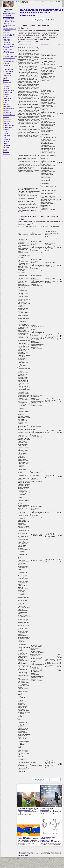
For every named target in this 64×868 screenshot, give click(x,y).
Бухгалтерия (7, 82)
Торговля (6, 142)
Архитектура (7, 74)
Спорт (5, 137)
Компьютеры (7, 98)
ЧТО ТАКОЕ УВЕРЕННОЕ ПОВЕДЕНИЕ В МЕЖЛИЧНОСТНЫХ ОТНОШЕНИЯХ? (48, 839)
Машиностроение (8, 109)
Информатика (7, 92)
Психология (7, 129)
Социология (7, 135)
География (6, 86)
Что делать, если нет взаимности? (47, 809)
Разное (5, 131)
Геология (6, 88)
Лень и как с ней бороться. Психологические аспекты (8, 52)
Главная (45, 2)
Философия (7, 146)
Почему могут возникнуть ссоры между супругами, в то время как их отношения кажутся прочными (9, 19)
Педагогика (6, 121)
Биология (6, 80)
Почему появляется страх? (9, 26)
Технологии (6, 140)
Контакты (52, 2)
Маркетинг (6, 105)
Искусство (6, 94)
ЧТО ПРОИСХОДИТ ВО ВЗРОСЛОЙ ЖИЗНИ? (25, 838)
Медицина (6, 111)
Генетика (6, 84)
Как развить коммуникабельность (10, 12)
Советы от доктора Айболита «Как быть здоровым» (9, 36)
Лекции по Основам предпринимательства (10, 61)
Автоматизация (8, 72)
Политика (6, 123)
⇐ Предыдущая (39, 20)
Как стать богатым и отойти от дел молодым (9, 30)
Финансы (6, 148)
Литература (7, 100)
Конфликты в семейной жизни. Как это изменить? (28, 809)
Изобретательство (9, 90)
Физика (5, 144)
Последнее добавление (7, 64)
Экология (6, 152)
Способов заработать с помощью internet (10, 57)
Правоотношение (8, 125)
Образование (7, 119)
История (5, 96)
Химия (5, 150)
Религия (5, 133)
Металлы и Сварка (9, 115)
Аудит (5, 78)
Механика (6, 117)
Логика (5, 102)
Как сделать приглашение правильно (7, 41)
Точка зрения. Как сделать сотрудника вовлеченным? (9, 46)
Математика (7, 107)
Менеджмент (7, 113)
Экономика (6, 154)
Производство (7, 127)
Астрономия (7, 76)
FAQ (59, 2)
